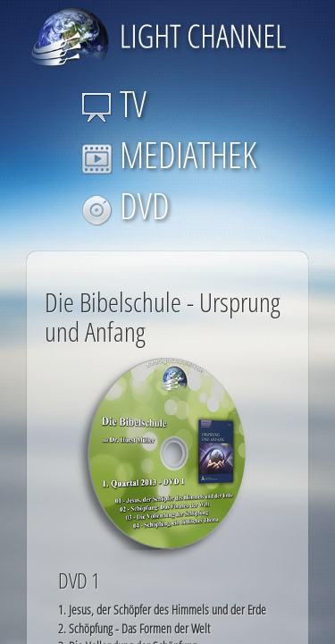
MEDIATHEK (169, 154)
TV (114, 103)
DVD (126, 205)
